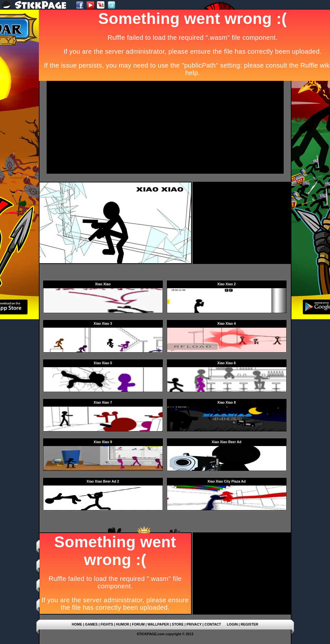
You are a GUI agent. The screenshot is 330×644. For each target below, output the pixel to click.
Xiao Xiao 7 (103, 402)
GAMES (91, 624)
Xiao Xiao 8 (227, 402)
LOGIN (232, 624)
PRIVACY (194, 624)
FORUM (138, 624)
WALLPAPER (158, 624)
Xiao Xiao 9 (103, 442)
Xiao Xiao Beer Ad (227, 442)
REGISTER (249, 624)
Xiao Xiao (103, 284)
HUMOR (122, 624)
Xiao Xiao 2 (227, 284)
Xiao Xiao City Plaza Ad (226, 481)
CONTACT (213, 624)
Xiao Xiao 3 (103, 323)
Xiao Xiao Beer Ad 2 (103, 481)
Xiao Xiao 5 (103, 363)
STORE (178, 624)
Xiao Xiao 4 (227, 323)
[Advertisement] (133, 127)
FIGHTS (107, 624)
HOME (77, 624)
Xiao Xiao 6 (227, 363)
